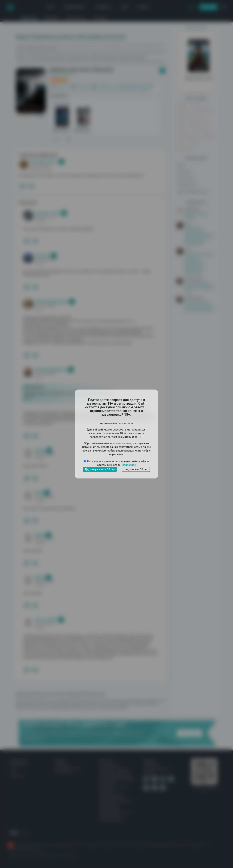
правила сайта (122, 443)
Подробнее (129, 465)
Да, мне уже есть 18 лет (100, 469)
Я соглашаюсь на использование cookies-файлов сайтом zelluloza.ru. (116, 463)
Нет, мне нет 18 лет (136, 469)
